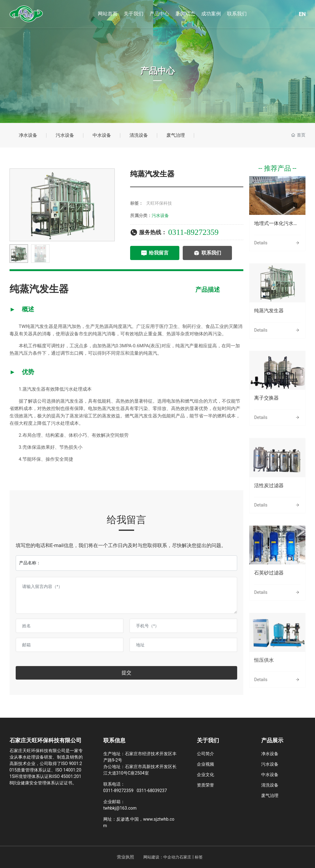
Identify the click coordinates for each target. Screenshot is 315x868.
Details (261, 243)
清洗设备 (139, 135)
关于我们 (208, 740)
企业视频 (205, 764)
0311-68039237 (152, 791)
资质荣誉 (205, 785)
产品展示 (272, 740)
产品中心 (157, 71)
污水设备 (65, 135)
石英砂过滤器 (269, 573)
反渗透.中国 (128, 819)
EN (302, 14)
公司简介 (205, 754)
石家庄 (185, 857)
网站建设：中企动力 (161, 857)
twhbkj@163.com (120, 808)
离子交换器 (266, 398)
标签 (199, 857)
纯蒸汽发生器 (269, 311)
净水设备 (28, 135)
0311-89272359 (193, 232)
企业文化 (205, 775)
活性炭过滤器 (269, 485)
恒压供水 (264, 660)
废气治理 (176, 135)
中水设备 (102, 135)
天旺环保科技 (159, 203)
